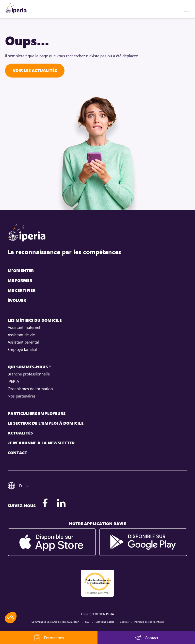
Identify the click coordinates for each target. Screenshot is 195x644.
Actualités (20, 433)
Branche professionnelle (29, 374)
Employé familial (22, 349)
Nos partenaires (22, 396)
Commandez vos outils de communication (55, 622)
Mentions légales (105, 622)
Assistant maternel (24, 327)
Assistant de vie (21, 335)
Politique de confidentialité (149, 622)
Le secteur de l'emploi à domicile (46, 423)
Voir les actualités (35, 70)
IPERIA (13, 381)
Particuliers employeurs (37, 414)
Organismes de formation (30, 389)
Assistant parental (23, 342)
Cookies (124, 622)
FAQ (87, 622)
